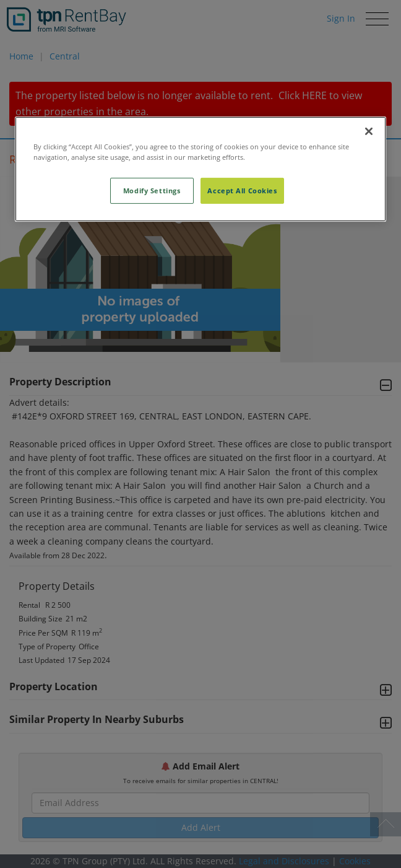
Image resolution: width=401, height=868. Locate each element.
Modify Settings (152, 191)
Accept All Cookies (242, 191)
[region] (200, 169)
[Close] (369, 131)
